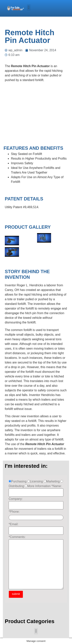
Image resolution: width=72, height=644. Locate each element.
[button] (29, 7)
